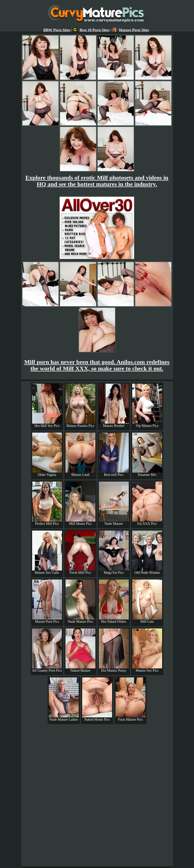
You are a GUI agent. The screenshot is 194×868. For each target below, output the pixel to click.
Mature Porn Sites (131, 30)
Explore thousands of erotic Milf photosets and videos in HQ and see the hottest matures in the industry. (97, 181)
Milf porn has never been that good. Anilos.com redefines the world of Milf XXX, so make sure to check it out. (97, 365)
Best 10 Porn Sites (91, 30)
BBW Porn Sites (57, 30)
